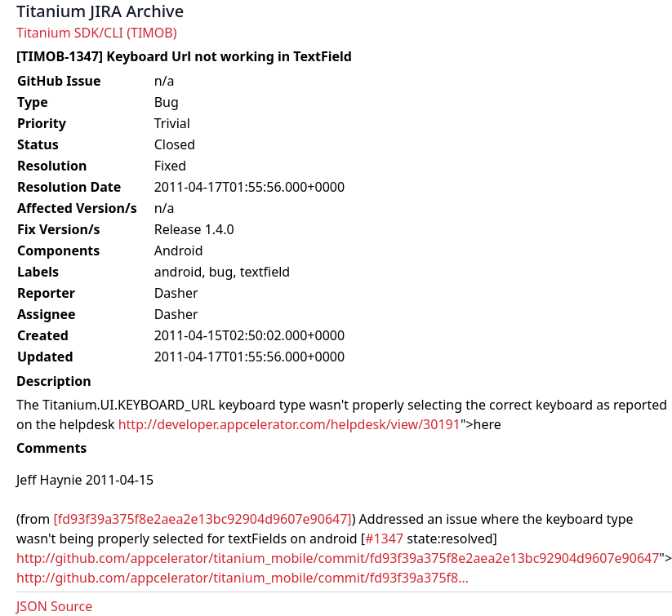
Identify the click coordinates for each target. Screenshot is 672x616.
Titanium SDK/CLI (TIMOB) (97, 33)
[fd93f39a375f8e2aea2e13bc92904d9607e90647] (202, 519)
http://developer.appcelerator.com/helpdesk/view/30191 (289, 424)
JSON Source (54, 606)
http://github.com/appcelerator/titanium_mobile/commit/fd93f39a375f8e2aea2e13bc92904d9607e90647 (338, 558)
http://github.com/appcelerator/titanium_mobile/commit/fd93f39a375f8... (243, 578)
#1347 (384, 538)
